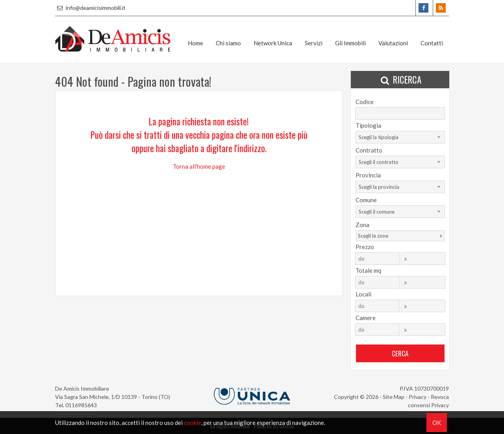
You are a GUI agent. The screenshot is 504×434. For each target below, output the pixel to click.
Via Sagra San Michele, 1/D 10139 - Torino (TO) (113, 397)
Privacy (418, 397)
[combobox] (400, 137)
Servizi (314, 43)
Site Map (394, 397)
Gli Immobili (350, 43)
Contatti (432, 43)
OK (437, 423)
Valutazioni (393, 43)
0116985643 (81, 405)
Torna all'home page (199, 166)
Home (195, 43)
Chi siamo (228, 43)
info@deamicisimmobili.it (90, 8)
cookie (193, 423)
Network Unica (273, 43)
